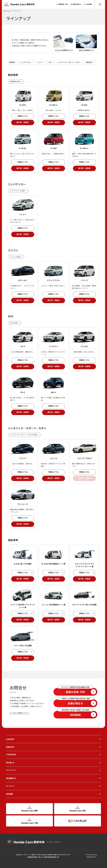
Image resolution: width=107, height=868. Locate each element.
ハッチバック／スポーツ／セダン (69, 62)
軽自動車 (12, 62)
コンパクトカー (26, 62)
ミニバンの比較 (15, 257)
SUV (50, 62)
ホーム (8, 11)
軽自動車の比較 (15, 82)
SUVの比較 (14, 324)
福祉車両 (89, 62)
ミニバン (40, 62)
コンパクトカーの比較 (17, 191)
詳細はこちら (23, 116)
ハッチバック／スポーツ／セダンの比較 (23, 436)
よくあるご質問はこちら (19, 715)
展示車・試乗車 (23, 123)
